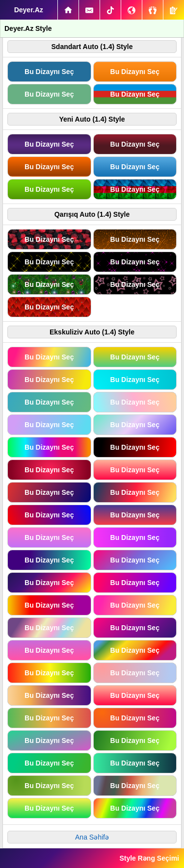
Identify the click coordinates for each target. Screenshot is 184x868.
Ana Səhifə (92, 837)
